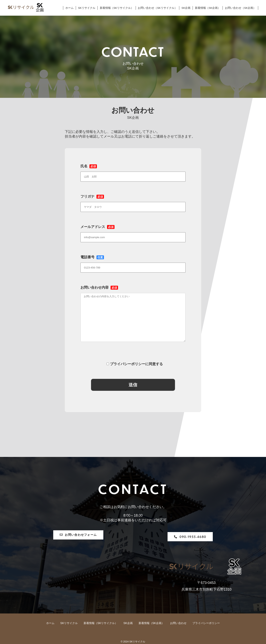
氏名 (133, 171)
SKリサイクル (87, 8)
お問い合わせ (178, 623)
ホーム (69, 8)
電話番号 (133, 262)
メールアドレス (133, 232)
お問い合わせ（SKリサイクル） (157, 8)
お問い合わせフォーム (89, 537)
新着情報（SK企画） (208, 8)
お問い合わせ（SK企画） (240, 8)
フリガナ (133, 202)
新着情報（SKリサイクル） (117, 8)
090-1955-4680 (181, 537)
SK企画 (186, 8)
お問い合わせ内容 (133, 317)
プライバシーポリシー (206, 623)
